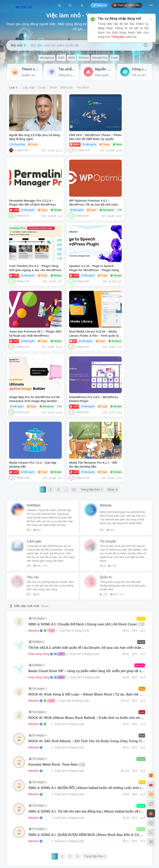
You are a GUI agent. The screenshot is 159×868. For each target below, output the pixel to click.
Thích (53, 87)
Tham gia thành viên (127, 5)
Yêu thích (83, 87)
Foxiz (115, 58)
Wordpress (47, 58)
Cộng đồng (18, 137)
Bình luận (67, 87)
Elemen (84, 58)
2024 (71, 58)
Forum (33, 137)
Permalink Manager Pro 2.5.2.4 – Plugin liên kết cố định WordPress (129, 132)
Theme (94, 137)
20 (113, 137)
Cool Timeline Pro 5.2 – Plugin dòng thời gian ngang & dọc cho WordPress (79, 194)
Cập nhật (28, 87)
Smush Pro (100, 58)
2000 (64, 137)
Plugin (142, 137)
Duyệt (42, 87)
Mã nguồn (79, 137)
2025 (61, 58)
